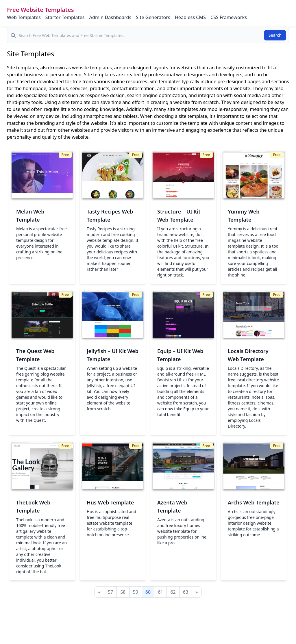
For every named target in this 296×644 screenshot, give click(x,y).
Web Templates (24, 17)
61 (160, 592)
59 (136, 592)
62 (173, 592)
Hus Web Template (110, 502)
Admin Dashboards (110, 17)
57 (110, 592)
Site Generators (153, 17)
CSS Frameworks (229, 17)
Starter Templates (65, 17)
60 (148, 592)
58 (123, 592)
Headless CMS (190, 17)
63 (186, 592)
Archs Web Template (254, 502)
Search (275, 35)
